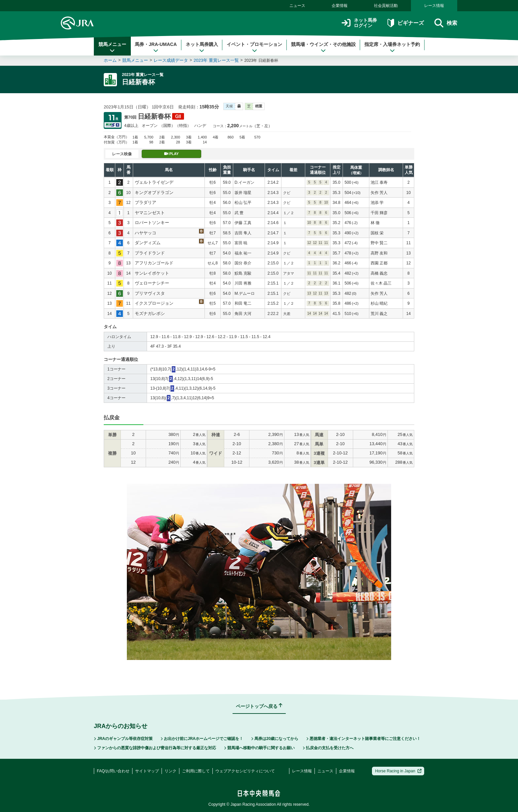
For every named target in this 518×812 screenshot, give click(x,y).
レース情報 (434, 6)
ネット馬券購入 (202, 47)
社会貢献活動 (386, 6)
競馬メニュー (112, 47)
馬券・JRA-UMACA (156, 47)
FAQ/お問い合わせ (113, 771)
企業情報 (340, 6)
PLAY (171, 154)
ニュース (297, 6)
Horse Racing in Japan (398, 771)
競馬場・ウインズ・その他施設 (323, 47)
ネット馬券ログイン (359, 23)
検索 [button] (446, 23)
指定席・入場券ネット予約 (392, 47)
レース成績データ (171, 60)
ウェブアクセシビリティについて (245, 771)
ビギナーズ (406, 23)
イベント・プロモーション (254, 47)
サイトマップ (147, 771)
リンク (170, 771)
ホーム (110, 60)
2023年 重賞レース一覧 (216, 60)
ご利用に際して (196, 771)
